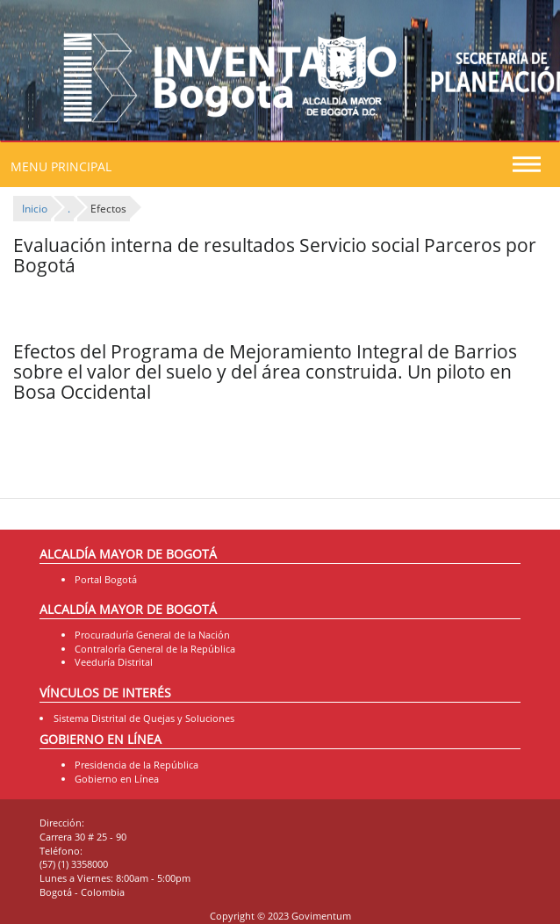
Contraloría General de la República (155, 649)
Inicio (35, 209)
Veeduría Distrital (114, 662)
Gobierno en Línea (117, 779)
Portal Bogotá (106, 579)
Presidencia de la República (136, 765)
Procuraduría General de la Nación (152, 635)
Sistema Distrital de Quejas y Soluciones (144, 718)
